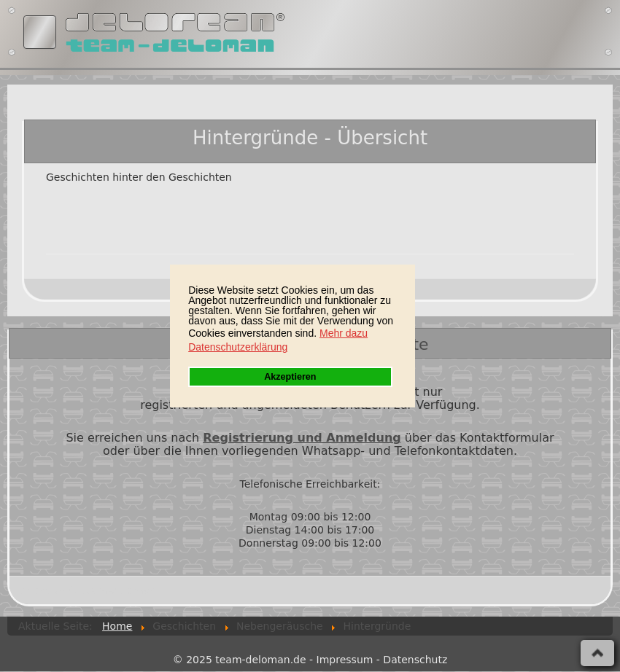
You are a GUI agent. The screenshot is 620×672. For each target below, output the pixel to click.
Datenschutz (415, 660)
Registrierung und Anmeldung (302, 438)
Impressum (345, 660)
